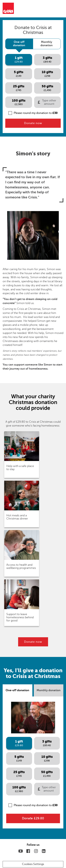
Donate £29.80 (33, 818)
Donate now (33, 123)
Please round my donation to (33, 113)
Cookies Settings (33, 864)
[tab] (19, 44)
